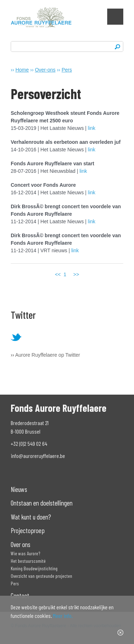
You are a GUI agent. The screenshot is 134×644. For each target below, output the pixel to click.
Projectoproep (28, 530)
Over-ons (45, 70)
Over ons (21, 544)
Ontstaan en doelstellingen (42, 503)
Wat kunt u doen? (31, 517)
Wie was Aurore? (26, 553)
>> (76, 274)
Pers (67, 70)
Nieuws (19, 489)
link (92, 128)
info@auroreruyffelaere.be (38, 456)
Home (22, 70)
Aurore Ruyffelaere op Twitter (48, 355)
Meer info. (63, 616)
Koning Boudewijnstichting (34, 568)
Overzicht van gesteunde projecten (41, 576)
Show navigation (115, 17)
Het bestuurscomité (28, 561)
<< (58, 274)
